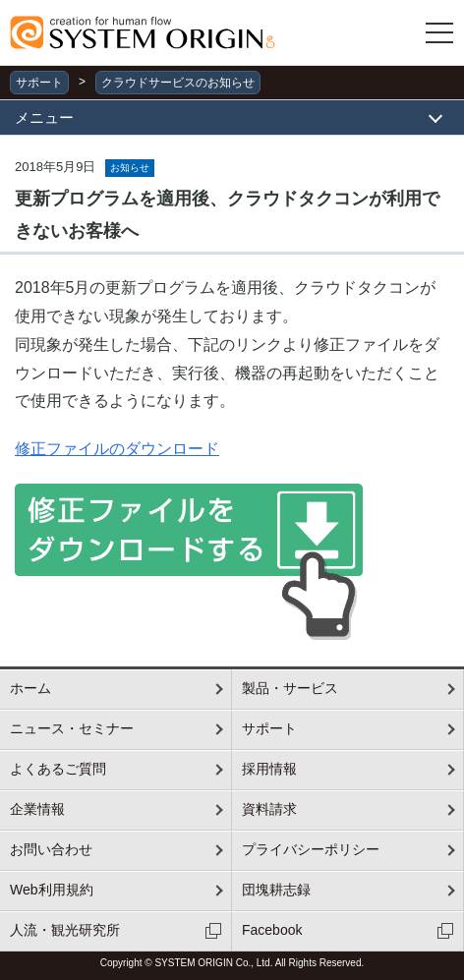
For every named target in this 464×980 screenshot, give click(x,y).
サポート (39, 83)
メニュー (44, 117)
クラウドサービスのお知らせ (178, 83)
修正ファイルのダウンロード (117, 449)
